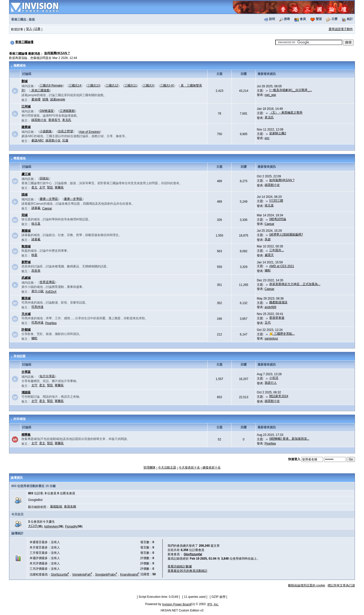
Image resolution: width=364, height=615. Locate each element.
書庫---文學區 (49, 199)
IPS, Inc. (213, 604)
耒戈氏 (67, 120)
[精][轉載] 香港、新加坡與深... (289, 439)
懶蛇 (268, 270)
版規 (32, 19)
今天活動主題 (167, 468)
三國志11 (131, 86)
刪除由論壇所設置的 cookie (307, 585)
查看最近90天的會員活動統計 (187, 571)
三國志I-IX (167, 86)
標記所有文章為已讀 (341, 585)
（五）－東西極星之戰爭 (286, 113)
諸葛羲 (36, 208)
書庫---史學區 (73, 199)
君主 (34, 187)
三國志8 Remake (51, 86)
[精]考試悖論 (278, 219)
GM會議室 (47, 111)
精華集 (26, 435)
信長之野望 (65, 131)
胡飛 (45, 99)
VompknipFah (82, 575)
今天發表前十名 (189, 468)
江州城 (26, 107)
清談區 (26, 392)
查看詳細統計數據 (180, 566)
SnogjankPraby (106, 575)
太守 (42, 187)
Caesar (47, 208)
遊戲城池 (19, 66)
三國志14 (75, 86)
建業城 (26, 127)
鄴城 (25, 81)
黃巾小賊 (37, 291)
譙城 (25, 195)
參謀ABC (38, 140)
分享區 (26, 372)
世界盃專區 (47, 282)
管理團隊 (149, 468)
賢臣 (50, 187)
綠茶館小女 (39, 120)
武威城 (26, 278)
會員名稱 (70, 506)
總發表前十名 (212, 468)
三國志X (148, 86)
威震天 (269, 255)
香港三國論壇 (24, 42)
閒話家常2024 (279, 396)
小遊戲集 (46, 131)
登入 (29, 29)
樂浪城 (26, 298)
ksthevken (51, 526)
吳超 (268, 239)
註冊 (37, 29)
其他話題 (19, 356)
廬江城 (26, 174)
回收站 (44, 178)
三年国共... (277, 250)
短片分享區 (47, 376)
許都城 (26, 330)
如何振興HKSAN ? (57, 53)
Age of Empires (89, 132)
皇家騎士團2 (278, 133)
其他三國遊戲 (40, 90)
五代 (268, 323)
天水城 (26, 314)
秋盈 (34, 255)
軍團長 (59, 187)
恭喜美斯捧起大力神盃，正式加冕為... (295, 284)
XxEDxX (51, 292)
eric (267, 138)
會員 (303, 19)
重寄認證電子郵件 (341, 29)
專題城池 (19, 158)
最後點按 (56, 506)
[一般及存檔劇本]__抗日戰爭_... (291, 90)
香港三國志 (19, 19)
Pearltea (51, 323)
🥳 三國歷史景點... (282, 334)
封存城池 (19, 419)
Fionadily (71, 526)
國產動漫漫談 (278, 302)
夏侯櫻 (36, 99)
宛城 (25, 215)
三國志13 (93, 86)
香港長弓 (54, 120)
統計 (350, 19)
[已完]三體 (276, 201)
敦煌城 (26, 246)
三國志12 (112, 86)
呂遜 (65, 140)
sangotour (271, 338)
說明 (272, 19)
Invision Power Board (176, 604)
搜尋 (287, 19)
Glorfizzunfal (60, 575)
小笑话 (274, 378)
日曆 (334, 19)
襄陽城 (26, 231)
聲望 (319, 19)
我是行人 (271, 383)
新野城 (26, 262)
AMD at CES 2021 (282, 266)
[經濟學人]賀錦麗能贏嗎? (286, 235)
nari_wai (270, 95)
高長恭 (36, 271)
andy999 (270, 307)
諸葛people (58, 99)
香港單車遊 (277, 318)
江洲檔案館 (67, 111)
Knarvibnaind (130, 575)
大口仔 (33, 526)
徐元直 (269, 205)
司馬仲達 (37, 307)
